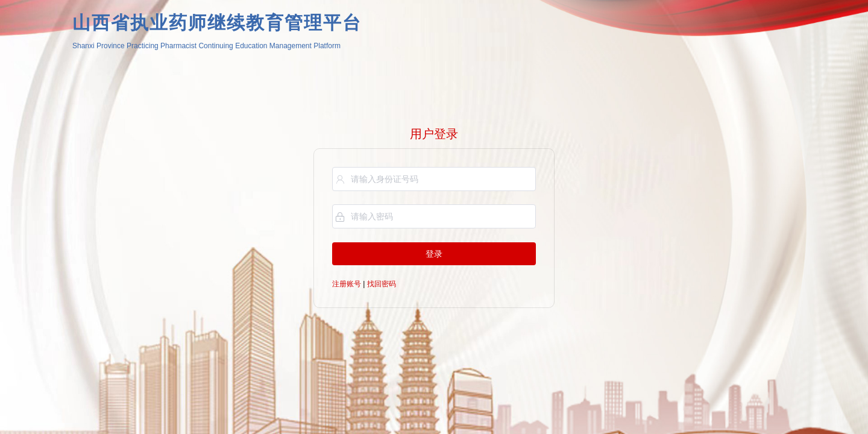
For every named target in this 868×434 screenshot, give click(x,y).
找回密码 (382, 284)
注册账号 (347, 284)
